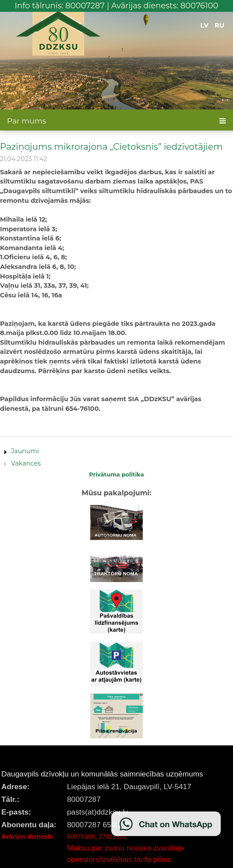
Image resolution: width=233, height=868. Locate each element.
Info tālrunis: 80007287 (60, 6)
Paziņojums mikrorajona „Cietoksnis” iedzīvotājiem (111, 146)
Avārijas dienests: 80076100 (165, 6)
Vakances (26, 463)
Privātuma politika (116, 474)
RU (219, 25)
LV (205, 25)
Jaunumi (25, 451)
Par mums (26, 121)
